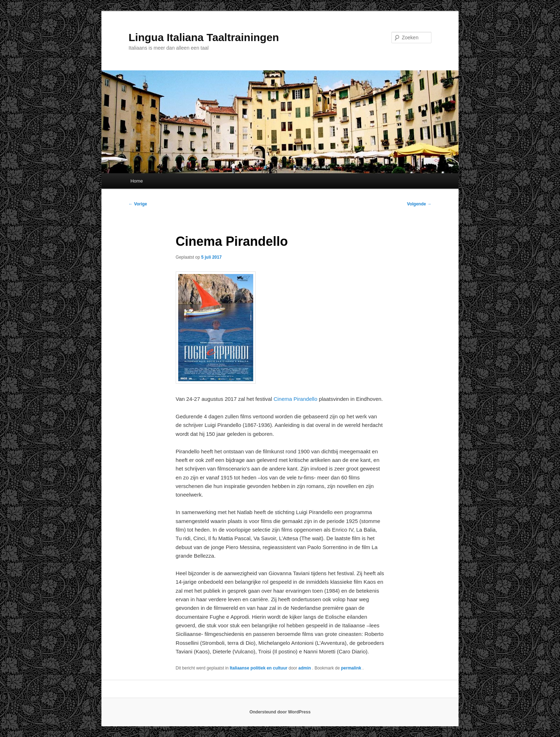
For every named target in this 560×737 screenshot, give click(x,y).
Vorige (138, 204)
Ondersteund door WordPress (280, 712)
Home (137, 181)
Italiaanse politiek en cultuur (258, 668)
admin (305, 668)
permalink (352, 668)
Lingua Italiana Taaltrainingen (204, 37)
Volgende (419, 204)
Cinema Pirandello (296, 399)
